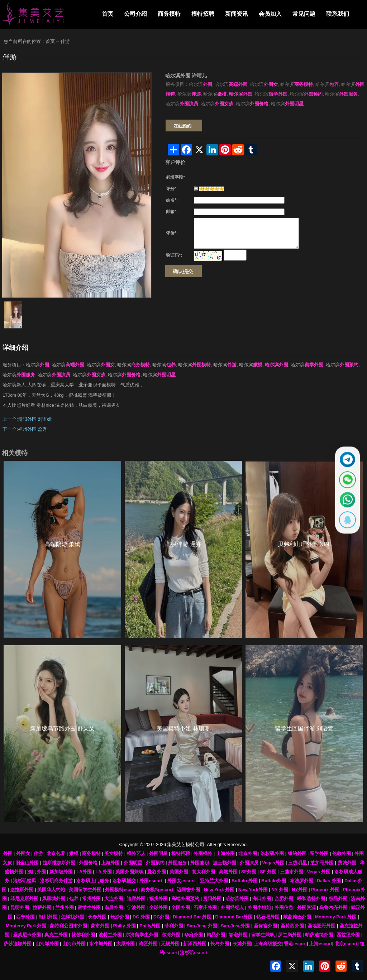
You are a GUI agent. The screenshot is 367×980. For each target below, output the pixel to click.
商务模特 (169, 14)
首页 (108, 14)
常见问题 (304, 14)
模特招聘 (203, 14)
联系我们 (338, 14)
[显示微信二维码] (344, 478)
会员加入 (270, 14)
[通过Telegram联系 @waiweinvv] (344, 454)
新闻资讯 (237, 14)
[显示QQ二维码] (344, 526)
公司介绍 (135, 14)
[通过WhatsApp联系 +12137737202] (344, 502)
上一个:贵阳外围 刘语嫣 (27, 419)
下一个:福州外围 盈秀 (25, 429)
